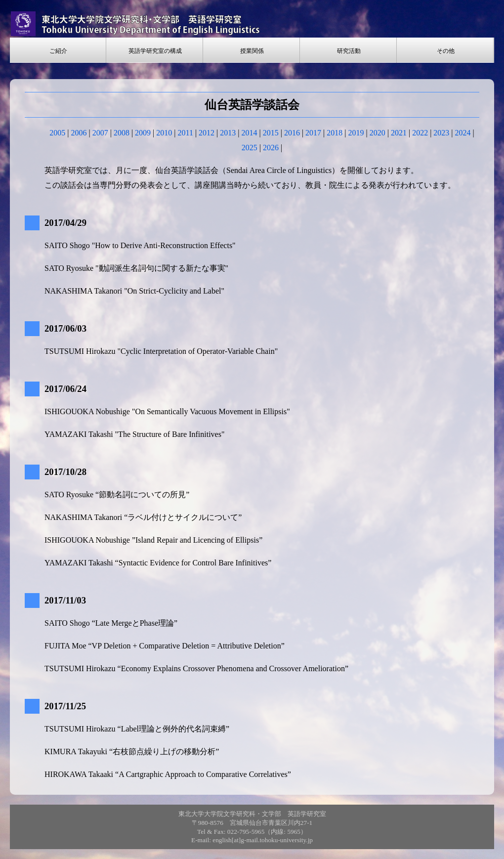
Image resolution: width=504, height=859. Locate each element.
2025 (250, 148)
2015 (271, 133)
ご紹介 (58, 51)
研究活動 (349, 51)
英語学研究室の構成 (155, 51)
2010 (164, 133)
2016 (292, 133)
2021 (399, 133)
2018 (335, 133)
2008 (122, 133)
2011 (185, 133)
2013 (228, 133)
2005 (57, 133)
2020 (378, 133)
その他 (446, 51)
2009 (143, 133)
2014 (250, 133)
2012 (207, 133)
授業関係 (252, 51)
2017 (313, 133)
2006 (79, 133)
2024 (463, 133)
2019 (356, 133)
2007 (100, 133)
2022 (420, 133)
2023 (441, 133)
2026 (271, 148)
